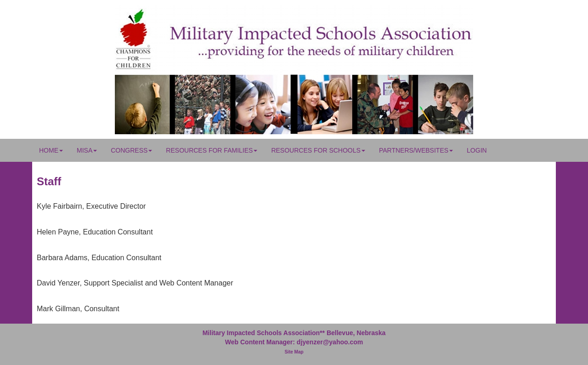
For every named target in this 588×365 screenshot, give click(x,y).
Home (51, 150)
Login (477, 150)
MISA (87, 150)
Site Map (294, 352)
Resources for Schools (318, 150)
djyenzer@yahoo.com (330, 342)
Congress (131, 150)
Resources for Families (212, 150)
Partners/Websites (416, 150)
